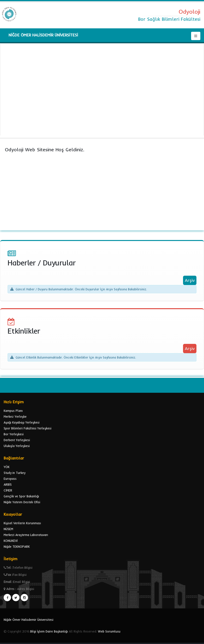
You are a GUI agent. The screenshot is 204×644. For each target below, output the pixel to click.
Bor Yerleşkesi (14, 434)
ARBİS (8, 484)
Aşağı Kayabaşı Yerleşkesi (22, 422)
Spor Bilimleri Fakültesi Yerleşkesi (28, 428)
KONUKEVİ (11, 541)
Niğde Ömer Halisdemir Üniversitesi (29, 620)
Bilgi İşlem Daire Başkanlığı (49, 631)
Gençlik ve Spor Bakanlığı (21, 496)
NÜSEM (8, 529)
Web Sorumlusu (109, 631)
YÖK (7, 467)
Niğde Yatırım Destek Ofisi (22, 502)
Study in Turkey (15, 473)
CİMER (8, 490)
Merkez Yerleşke (15, 416)
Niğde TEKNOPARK (17, 546)
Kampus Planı (13, 411)
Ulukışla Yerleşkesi (17, 446)
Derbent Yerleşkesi (17, 440)
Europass (10, 479)
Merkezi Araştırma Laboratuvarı (26, 535)
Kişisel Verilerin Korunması (22, 523)
